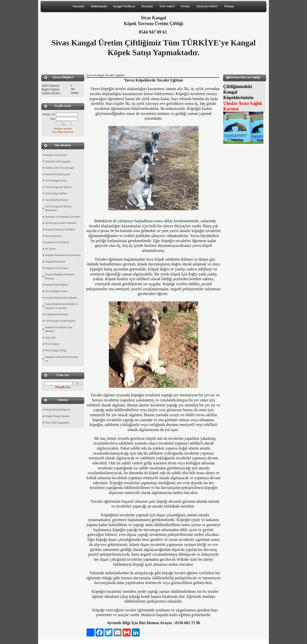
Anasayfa (78, 6)
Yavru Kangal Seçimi (56, 181)
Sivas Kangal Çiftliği (56, 350)
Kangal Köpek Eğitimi (57, 285)
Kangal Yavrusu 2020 (56, 155)
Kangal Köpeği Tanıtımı (57, 416)
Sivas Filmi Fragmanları (57, 423)
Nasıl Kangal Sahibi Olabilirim (61, 223)
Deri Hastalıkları (54, 236)
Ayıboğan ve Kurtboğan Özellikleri (63, 217)
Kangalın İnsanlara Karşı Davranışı (63, 255)
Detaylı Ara (63, 387)
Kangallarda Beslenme (57, 314)
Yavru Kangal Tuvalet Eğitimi (60, 321)
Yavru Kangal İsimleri (56, 291)
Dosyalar (147, 6)
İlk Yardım (51, 249)
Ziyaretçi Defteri (207, 6)
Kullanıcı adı (49, 114)
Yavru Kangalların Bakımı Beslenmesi (58, 208)
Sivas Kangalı (52, 344)
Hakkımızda (99, 6)
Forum (185, 6)
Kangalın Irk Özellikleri (57, 242)
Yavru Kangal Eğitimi (56, 193)
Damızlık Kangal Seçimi (58, 174)
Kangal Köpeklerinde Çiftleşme (61, 298)
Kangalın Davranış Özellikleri (60, 229)
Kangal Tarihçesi (124, 6)
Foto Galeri (167, 6)
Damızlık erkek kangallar (58, 161)
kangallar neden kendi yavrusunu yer (62, 359)
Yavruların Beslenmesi (57, 200)
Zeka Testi (50, 338)
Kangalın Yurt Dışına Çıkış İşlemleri (59, 329)
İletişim (229, 6)
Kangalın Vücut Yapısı (57, 268)
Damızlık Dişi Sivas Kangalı (60, 168)
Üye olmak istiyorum (63, 132)
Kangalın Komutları (55, 262)
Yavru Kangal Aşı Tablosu (58, 187)
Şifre (53, 119)
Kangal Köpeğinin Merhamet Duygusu (60, 276)
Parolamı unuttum (63, 129)
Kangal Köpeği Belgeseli (58, 410)
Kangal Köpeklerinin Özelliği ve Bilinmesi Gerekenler (62, 306)
